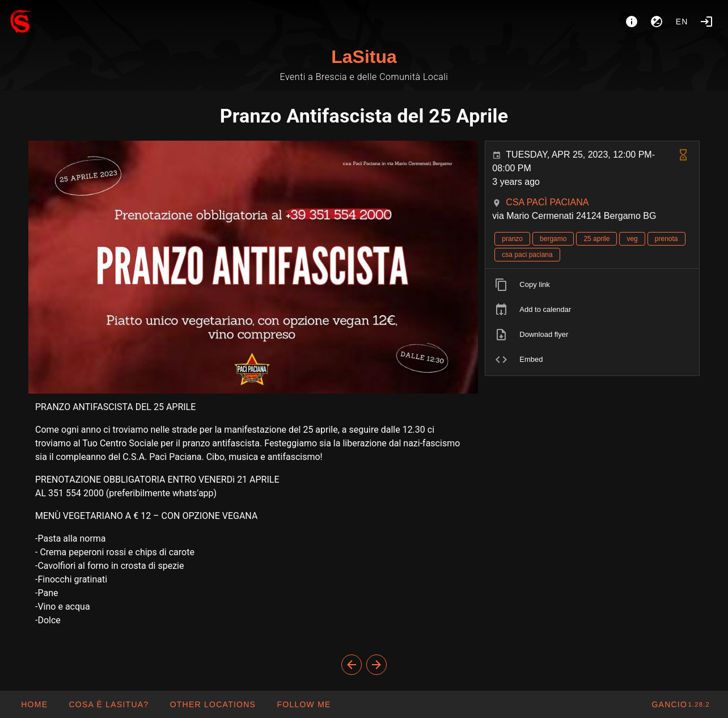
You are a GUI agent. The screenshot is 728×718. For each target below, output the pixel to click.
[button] (212, 704)
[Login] (706, 22)
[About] (632, 22)
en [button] (682, 22)
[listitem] (592, 285)
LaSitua (364, 57)
